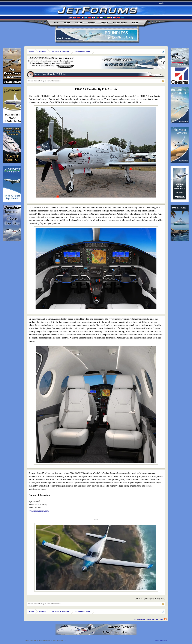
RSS (165, 619)
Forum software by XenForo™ (46, 641)
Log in (161, 3)
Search (105, 23)
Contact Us (140, 619)
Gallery (79, 23)
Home (67, 23)
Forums (92, 23)
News (57, 23)
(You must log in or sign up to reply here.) (150, 599)
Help (149, 619)
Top (161, 619)
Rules (135, 23)
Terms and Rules (161, 641)
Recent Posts (120, 23)
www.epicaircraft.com (39, 511)
